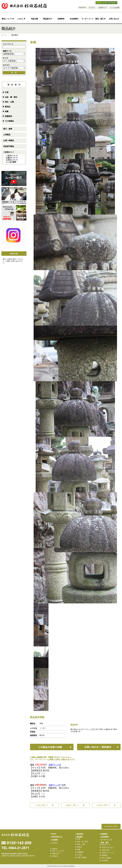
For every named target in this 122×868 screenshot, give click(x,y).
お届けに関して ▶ (75, 805)
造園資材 (7, 116)
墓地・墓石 (101, 19)
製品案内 (48, 19)
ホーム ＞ (6, 35)
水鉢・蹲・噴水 (10, 97)
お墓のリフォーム (107, 853)
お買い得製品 (9, 140)
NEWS (53, 834)
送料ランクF (55, 785)
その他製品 (8, 121)
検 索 (14, 73)
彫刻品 (6, 107)
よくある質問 (115, 8)
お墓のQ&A (105, 850)
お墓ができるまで (107, 847)
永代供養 (104, 861)
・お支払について (11, 160)
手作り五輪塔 (105, 858)
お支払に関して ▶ (106, 805)
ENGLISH (82, 7)
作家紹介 (54, 856)
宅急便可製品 (9, 146)
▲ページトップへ (111, 826)
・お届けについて (11, 158)
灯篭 (6, 92)
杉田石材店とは (56, 837)
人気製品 (7, 135)
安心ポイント (105, 845)
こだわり (21, 19)
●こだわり (54, 849)
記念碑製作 (74, 19)
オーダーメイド (87, 19)
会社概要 (54, 840)
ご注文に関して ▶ (44, 805)
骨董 (6, 111)
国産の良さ (55, 853)
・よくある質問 (10, 162)
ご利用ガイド (102, 8)
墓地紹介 (104, 855)
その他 (79, 855)
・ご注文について (11, 156)
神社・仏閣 (8, 102)
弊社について (8, 19)
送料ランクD (55, 765)
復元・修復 (8, 129)
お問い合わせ (114, 19)
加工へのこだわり (57, 851)
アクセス (92, 8)
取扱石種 (35, 19)
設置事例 (61, 19)
